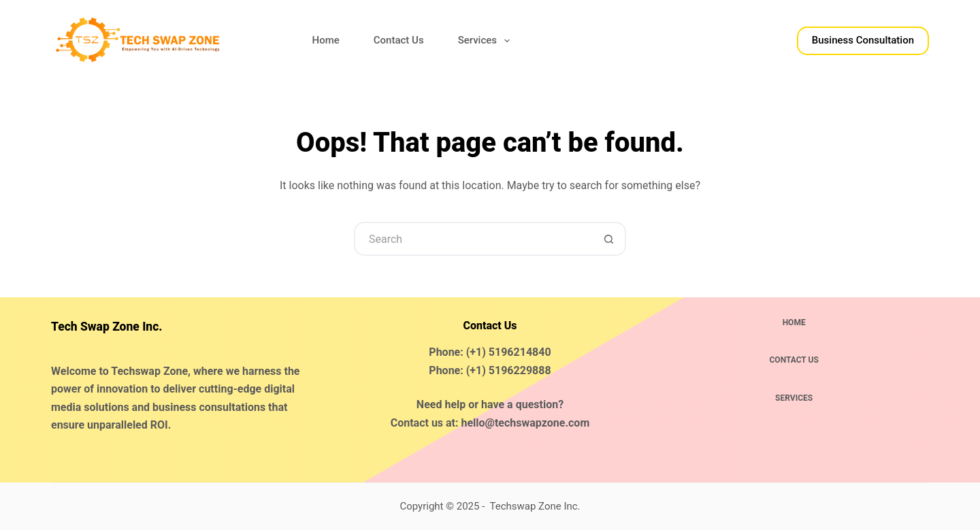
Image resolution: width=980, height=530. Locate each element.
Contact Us (399, 40)
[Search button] (609, 239)
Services (487, 41)
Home (326, 40)
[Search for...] (473, 239)
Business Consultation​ (863, 40)
